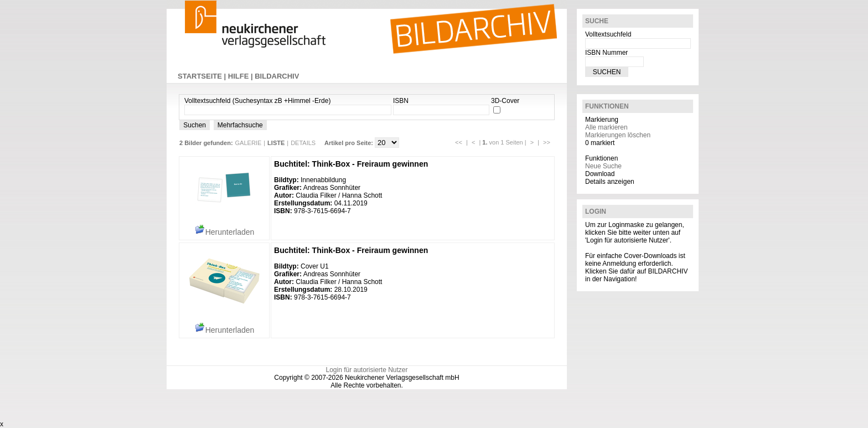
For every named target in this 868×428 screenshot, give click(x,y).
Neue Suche (603, 166)
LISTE (276, 143)
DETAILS (303, 143)
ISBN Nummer (606, 53)
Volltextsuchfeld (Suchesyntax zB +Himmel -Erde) (257, 101)
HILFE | (241, 76)
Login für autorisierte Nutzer (366, 370)
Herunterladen (224, 232)
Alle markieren (606, 127)
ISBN (401, 101)
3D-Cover (505, 101)
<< (459, 142)
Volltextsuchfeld (608, 34)
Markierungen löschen (618, 135)
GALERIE (249, 143)
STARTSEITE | (203, 76)
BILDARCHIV (277, 76)
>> (547, 142)
